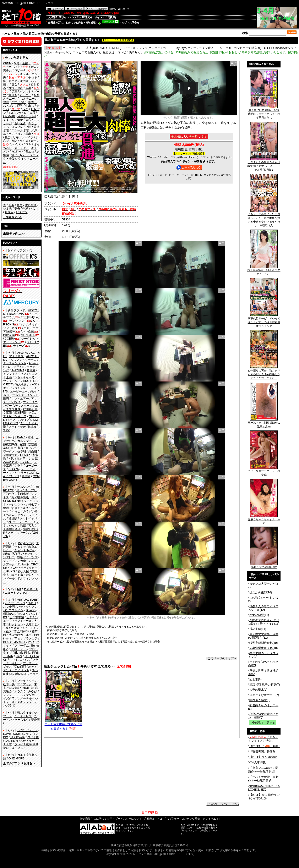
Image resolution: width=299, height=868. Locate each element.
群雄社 (26, 476)
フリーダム (22, 645)
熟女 (17, 34)
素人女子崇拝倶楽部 (20, 527)
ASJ (35, 384)
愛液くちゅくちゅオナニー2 (264, 520)
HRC (26, 381)
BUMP (22, 614)
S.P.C (7, 430)
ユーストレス (23, 716)
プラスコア (30, 638)
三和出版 (9, 494)
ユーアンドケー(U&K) (20, 718)
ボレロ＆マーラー (27, 674)
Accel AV (23, 353)
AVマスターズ (23, 406)
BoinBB (31, 610)
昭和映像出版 (20, 497)
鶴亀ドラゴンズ (27, 557)
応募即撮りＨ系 (25, 413)
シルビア (32, 504)
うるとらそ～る (25, 377)
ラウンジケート (27, 730)
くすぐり (9, 120)
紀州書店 (17, 448)
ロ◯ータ (20, 70)
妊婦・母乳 (16, 88)
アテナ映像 (16, 356)
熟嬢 (23, 526)
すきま (16, 508)
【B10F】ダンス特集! (263, 757)
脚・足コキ (10, 81)
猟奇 (17, 209)
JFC (34, 497)
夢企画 (35, 720)
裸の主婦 (255, 629)
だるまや (20, 547)
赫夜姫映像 (10, 444)
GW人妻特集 (258, 762)
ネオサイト (31, 589)
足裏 (14, 92)
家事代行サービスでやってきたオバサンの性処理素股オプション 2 (264, 321)
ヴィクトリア (12, 381)
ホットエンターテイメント (20, 668)
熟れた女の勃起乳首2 (264, 566)
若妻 (28, 88)
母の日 (32, 603)
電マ (34, 141)
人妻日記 (32, 624)
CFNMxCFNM (12, 501)
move (25, 688)
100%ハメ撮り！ (14, 628)
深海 (6, 508)
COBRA (10, 339)
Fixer (19, 656)
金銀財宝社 (10, 455)
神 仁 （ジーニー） (21, 522)
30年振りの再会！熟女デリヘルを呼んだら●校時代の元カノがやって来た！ (264, 373)
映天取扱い (22, 384)
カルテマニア (26, 441)
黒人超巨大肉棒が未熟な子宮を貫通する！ (64, 725)
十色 (23, 568)
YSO (20, 755)
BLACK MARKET (14, 642)
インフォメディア (15, 374)
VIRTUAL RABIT (28, 600)
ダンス (24, 141)
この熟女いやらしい (262, 598)
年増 (25, 209)
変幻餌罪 (20, 667)
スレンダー (22, 148)
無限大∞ (14, 688)
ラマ (29, 734)
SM (11, 113)
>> (12, 217)
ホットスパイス (20, 660)
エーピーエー (19, 391)
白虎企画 (9, 335)
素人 (34, 67)
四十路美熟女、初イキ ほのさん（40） (264, 271)
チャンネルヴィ (25, 550)
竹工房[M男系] (30, 317)
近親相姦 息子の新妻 (263, 685)
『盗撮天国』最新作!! (263, 752)
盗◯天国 (23, 571)
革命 (31, 437)
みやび (33, 691)
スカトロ (21, 113)
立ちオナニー (26, 99)
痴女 (14, 84)
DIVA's (14, 568)
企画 (28, 127)
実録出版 (23, 494)
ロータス (17, 748)
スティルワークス (19, 533)
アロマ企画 (12, 367)
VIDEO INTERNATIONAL (21, 312)
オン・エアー (20, 399)
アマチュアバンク (20, 400)
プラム (16, 638)
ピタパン (22, 212)
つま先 (7, 209)
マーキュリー (26, 681)
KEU (12, 458)
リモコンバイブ (23, 137)
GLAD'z (25, 455)
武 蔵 (34, 688)
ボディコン (16, 134)
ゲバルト (26, 462)
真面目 (9, 212)
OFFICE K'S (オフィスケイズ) (21, 418)
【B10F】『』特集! (265, 746)
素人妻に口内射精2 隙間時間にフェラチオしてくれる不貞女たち (264, 112)
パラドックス (26, 607)
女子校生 (14, 67)
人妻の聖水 (257, 690)
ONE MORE (16, 758)
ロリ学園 (33, 737)
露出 (28, 134)
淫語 (6, 102)
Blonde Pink (22, 653)
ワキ (28, 144)
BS (5, 617)
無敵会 (7, 691)
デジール (23, 564)
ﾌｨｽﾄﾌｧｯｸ (17, 152)
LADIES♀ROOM (16, 741)
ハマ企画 (28, 331)
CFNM (7, 63)
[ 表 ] (63, 197)
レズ (25, 109)
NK (19, 589)
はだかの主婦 (258, 592)
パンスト (25, 92)
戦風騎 (13, 518)
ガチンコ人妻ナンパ (262, 584)
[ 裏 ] (74, 197)
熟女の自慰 (257, 615)
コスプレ (17, 127)
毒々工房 (17, 575)
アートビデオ (17, 427)
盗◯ (28, 120)
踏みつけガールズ (20, 635)
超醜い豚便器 (12, 554)
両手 (20, 205)
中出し (30, 106)
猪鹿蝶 (31, 370)
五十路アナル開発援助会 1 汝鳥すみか (264, 423)
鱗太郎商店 (18, 737)
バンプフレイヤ (13, 610)
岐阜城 (22, 451)
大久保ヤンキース (15, 416)
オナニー (25, 95)
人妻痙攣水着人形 (261, 648)
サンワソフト (18, 321)
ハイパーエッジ (15, 603)
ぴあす (33, 614)
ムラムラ (20, 691)
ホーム (6, 34)
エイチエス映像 (20, 407)
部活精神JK (22, 631)
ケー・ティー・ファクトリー (19, 471)
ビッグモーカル (22, 621)
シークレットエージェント (21, 503)
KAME (21, 437)
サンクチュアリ (27, 490)
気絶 (20, 120)
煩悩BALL (10, 614)
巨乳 (20, 106)
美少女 (7, 70)
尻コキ (25, 81)
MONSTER (28, 335)
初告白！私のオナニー (264, 705)
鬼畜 (8, 137)
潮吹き (13, 95)
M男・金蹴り (22, 63)
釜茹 (23, 444)
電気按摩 (31, 205)
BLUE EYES (18, 649)
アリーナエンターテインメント (21, 361)
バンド (35, 209)
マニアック (25, 684)
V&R (31, 642)
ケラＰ (19, 466)
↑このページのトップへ (221, 658)
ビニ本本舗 (17, 617)
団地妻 (254, 679)
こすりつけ (19, 102)
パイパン (17, 144)
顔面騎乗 (9, 116)
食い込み (20, 123)
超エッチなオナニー (262, 695)
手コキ (33, 77)
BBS (30, 628)
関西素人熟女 (258, 700)
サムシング (25, 487)
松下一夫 (9, 684)
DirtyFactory (26, 543)
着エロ (30, 152)
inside (32, 427)
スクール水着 (20, 130)
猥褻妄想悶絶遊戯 (261, 643)
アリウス (14, 360)
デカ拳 (22, 561)
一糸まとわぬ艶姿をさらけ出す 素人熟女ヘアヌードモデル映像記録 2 (264, 165)
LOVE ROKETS (13, 734)
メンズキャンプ (22, 702)
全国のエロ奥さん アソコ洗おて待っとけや (264, 622)
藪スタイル (25, 713)
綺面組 (33, 451)
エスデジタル (12, 388)
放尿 (32, 113)
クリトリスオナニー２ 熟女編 (264, 472)
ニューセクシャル (16, 593)
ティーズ (19, 346)
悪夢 (11, 205)
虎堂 (28, 575)
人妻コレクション (20, 623)
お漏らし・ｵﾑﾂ (27, 116)
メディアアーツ (13, 695)
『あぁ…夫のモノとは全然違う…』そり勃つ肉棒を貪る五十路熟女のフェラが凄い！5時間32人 (264, 219)
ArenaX (34, 363)
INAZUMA (18, 370)
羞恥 (14, 141)
